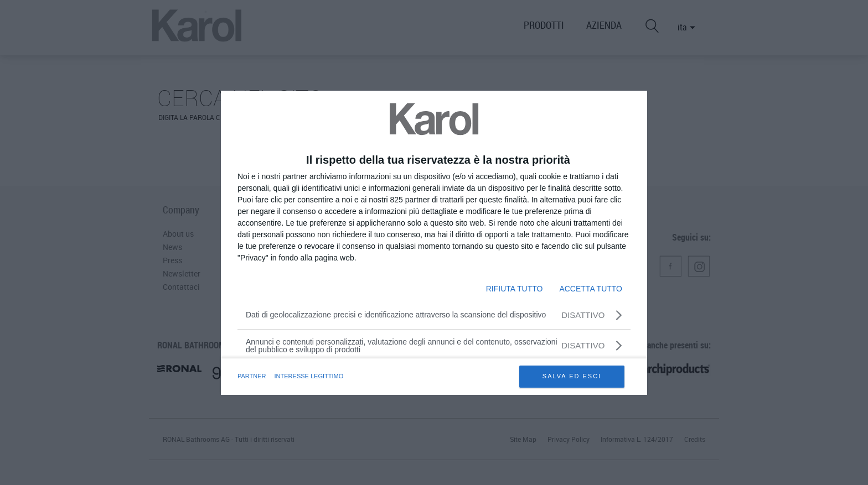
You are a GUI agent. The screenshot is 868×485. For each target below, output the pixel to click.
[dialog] (434, 243)
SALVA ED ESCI (572, 376)
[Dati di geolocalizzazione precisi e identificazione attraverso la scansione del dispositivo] (434, 315)
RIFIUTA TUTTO (515, 289)
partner (252, 376)
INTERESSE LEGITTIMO (309, 376)
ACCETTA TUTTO (591, 289)
